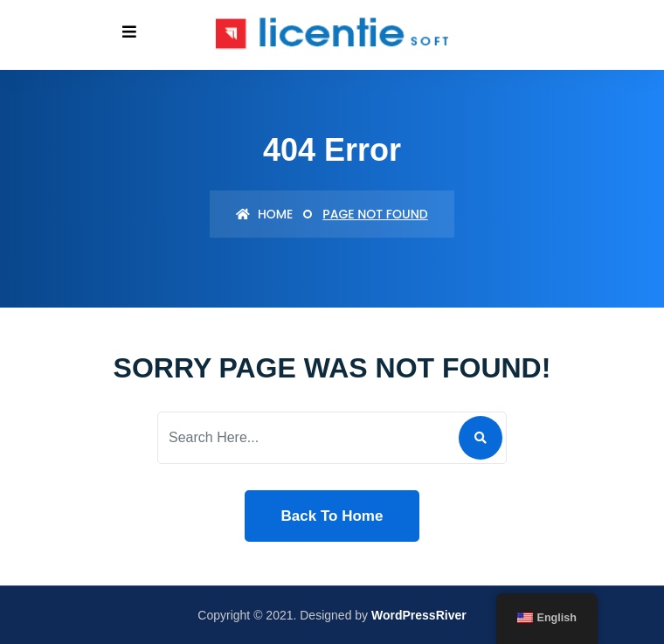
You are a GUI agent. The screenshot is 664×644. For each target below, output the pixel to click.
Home (264, 214)
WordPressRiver (419, 615)
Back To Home (332, 516)
